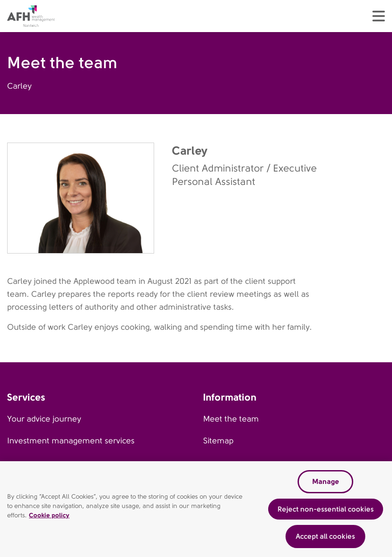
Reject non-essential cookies (326, 510)
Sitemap (218, 441)
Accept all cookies (325, 538)
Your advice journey (44, 419)
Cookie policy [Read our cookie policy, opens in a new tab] (49, 516)
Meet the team (231, 419)
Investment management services (71, 441)
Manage (326, 483)
